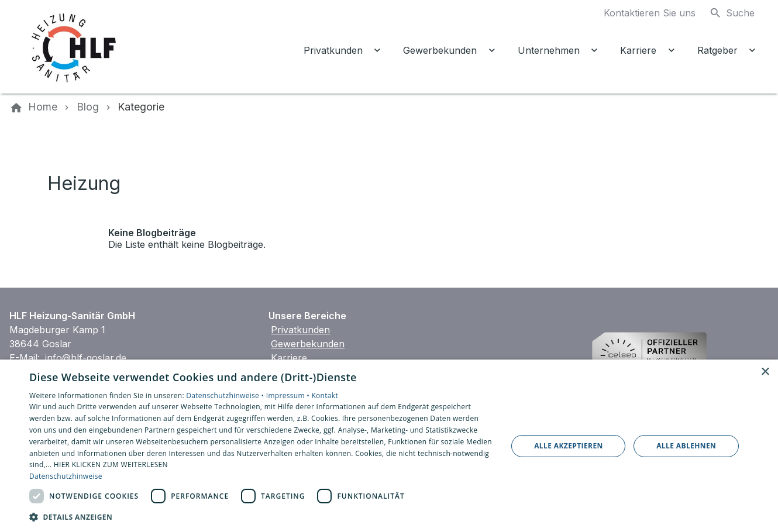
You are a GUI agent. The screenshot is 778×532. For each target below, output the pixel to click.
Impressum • (289, 395)
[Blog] (88, 107)
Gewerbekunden (308, 344)
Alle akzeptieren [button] (569, 446)
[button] (261, 517)
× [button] (765, 372)
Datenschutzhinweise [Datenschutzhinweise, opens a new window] (66, 476)
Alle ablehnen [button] (686, 446)
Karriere (289, 358)
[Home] (43, 107)
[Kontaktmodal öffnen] (640, 13)
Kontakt (325, 395)
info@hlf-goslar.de (86, 358)
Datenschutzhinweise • (226, 395)
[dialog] (389, 446)
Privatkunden (300, 330)
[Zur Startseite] (112, 47)
